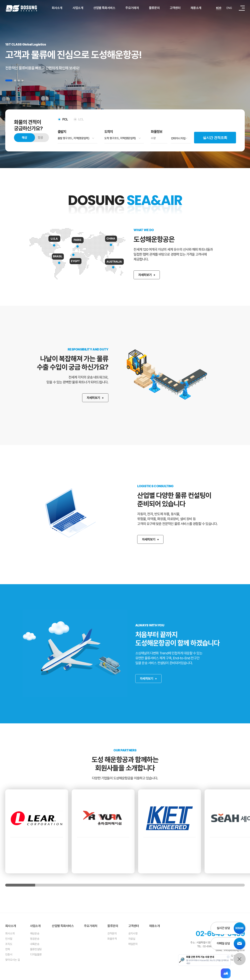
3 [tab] (19, 80)
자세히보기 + (87, 398)
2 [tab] (15, 80)
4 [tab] (22, 80)
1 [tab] (9, 80)
